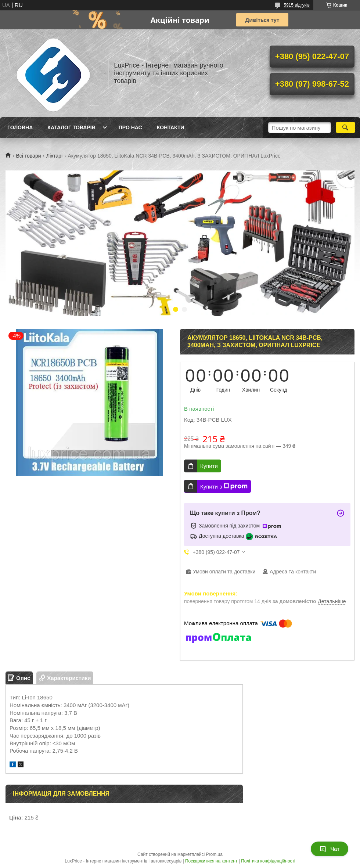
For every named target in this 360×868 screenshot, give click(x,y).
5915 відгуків (297, 5)
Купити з (224, 486)
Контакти (171, 127)
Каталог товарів (71, 127)
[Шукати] (345, 127)
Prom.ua (214, 854)
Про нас (130, 127)
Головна (20, 127)
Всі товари (28, 156)
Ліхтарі (54, 156)
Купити (209, 466)
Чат (330, 849)
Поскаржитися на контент (211, 861)
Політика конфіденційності (268, 861)
